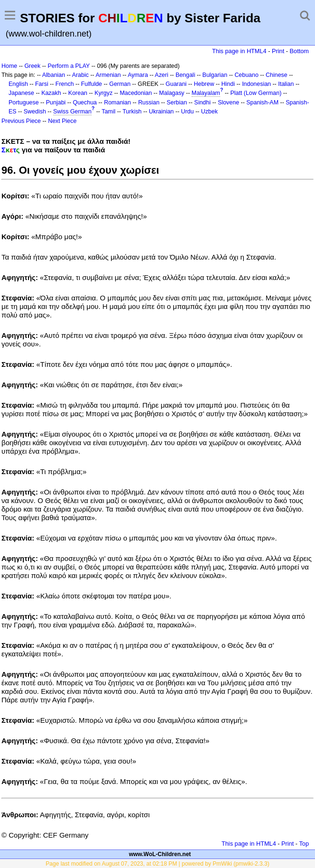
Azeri (161, 75)
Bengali (185, 75)
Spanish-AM (262, 103)
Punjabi (56, 103)
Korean (78, 93)
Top (304, 844)
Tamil (108, 112)
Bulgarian (215, 75)
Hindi (228, 84)
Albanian (54, 75)
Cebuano (246, 75)
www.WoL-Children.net (160, 854)
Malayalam (206, 93)
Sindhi (202, 103)
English (18, 84)
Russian (149, 103)
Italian (286, 84)
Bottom (299, 51)
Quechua (85, 103)
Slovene (228, 103)
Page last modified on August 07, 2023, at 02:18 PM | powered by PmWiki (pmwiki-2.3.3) (157, 864)
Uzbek (209, 112)
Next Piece (62, 121)
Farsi (42, 84)
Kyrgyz (103, 93)
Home (9, 66)
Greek (32, 66)
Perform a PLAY (69, 66)
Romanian (117, 103)
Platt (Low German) (256, 93)
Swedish (35, 112)
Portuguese (24, 103)
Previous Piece (21, 121)
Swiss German (72, 112)
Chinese (277, 75)
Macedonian (136, 93)
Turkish (132, 112)
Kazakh (51, 93)
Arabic (80, 75)
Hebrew (204, 84)
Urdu (187, 112)
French (65, 84)
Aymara (138, 75)
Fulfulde (92, 84)
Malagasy (171, 93)
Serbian (177, 103)
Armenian (108, 75)
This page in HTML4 (239, 51)
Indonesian (256, 84)
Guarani (176, 84)
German (120, 84)
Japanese (21, 93)
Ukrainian (162, 112)
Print (278, 51)
